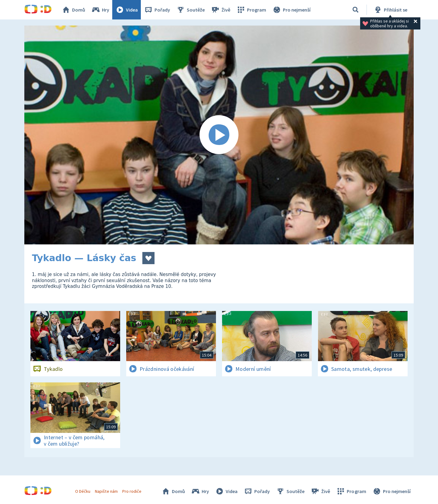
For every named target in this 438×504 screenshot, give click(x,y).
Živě (221, 10)
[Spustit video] (219, 135)
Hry (100, 10)
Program (251, 10)
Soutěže (190, 10)
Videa (127, 10)
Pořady (157, 10)
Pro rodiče (132, 491)
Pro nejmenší (291, 10)
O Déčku (83, 491)
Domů (73, 10)
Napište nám (106, 491)
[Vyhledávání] (356, 10)
